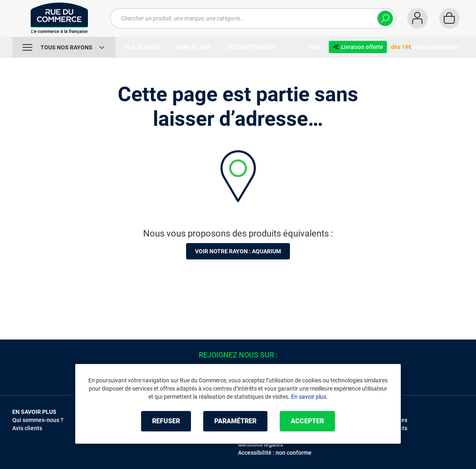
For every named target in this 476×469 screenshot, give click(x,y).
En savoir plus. (310, 397)
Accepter (307, 421)
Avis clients (27, 428)
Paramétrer (235, 421)
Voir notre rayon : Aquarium (238, 251)
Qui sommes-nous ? (38, 420)
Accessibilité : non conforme (275, 453)
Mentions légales (260, 444)
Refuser (166, 421)
